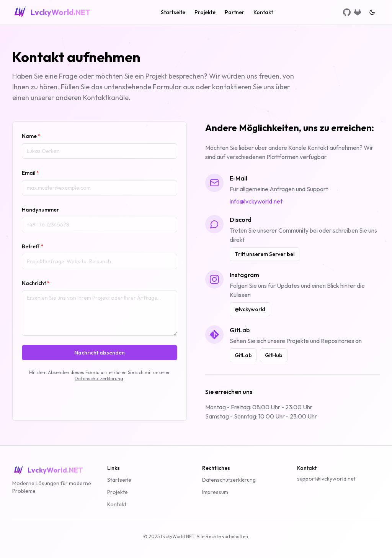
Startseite (173, 12)
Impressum (215, 492)
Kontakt (263, 12)
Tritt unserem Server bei (265, 254)
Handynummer (40, 210)
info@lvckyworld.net (256, 201)
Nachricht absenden (100, 353)
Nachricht (36, 283)
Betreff (33, 246)
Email (30, 173)
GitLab (243, 355)
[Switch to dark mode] (372, 12)
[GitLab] (358, 12)
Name (31, 136)
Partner (234, 12)
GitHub (274, 355)
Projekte (205, 12)
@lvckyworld (250, 309)
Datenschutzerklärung (99, 378)
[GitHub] (347, 12)
